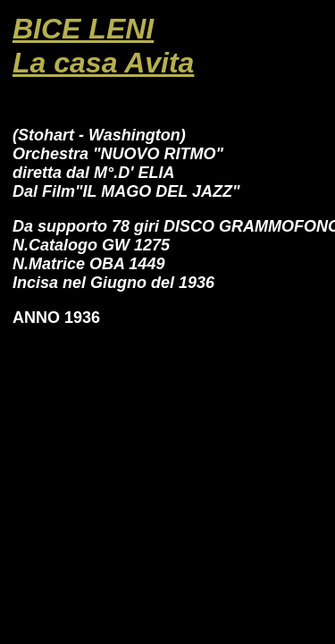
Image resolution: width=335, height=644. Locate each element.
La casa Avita (103, 63)
